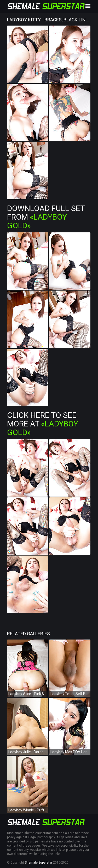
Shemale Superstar (39, 863)
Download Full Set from (46, 217)
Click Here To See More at (43, 424)
